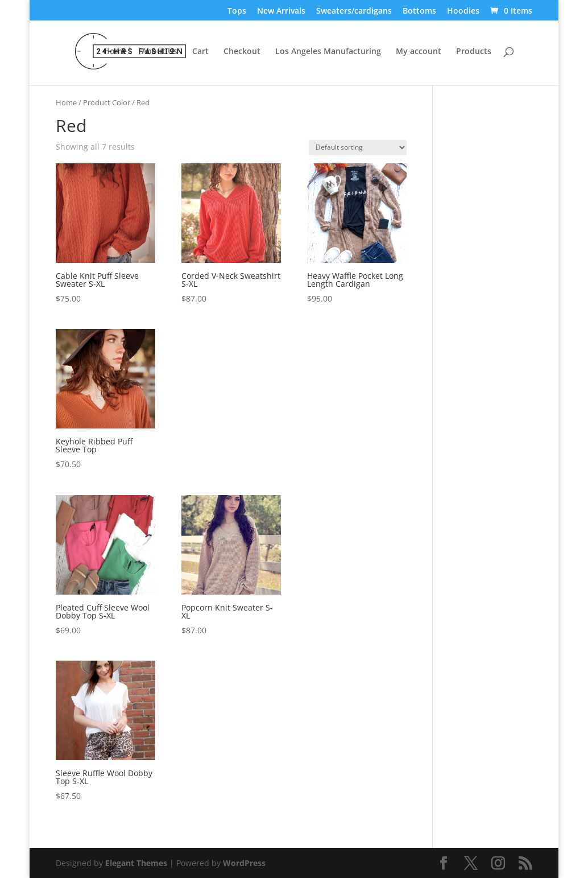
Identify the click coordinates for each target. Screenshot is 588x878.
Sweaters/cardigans (354, 11)
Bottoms (419, 11)
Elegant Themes (136, 863)
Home (115, 52)
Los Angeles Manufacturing (328, 52)
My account (419, 52)
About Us (160, 52)
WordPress (244, 863)
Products (474, 52)
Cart (200, 52)
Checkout (242, 52)
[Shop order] (358, 148)
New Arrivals (281, 11)
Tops (237, 11)
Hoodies (463, 11)
